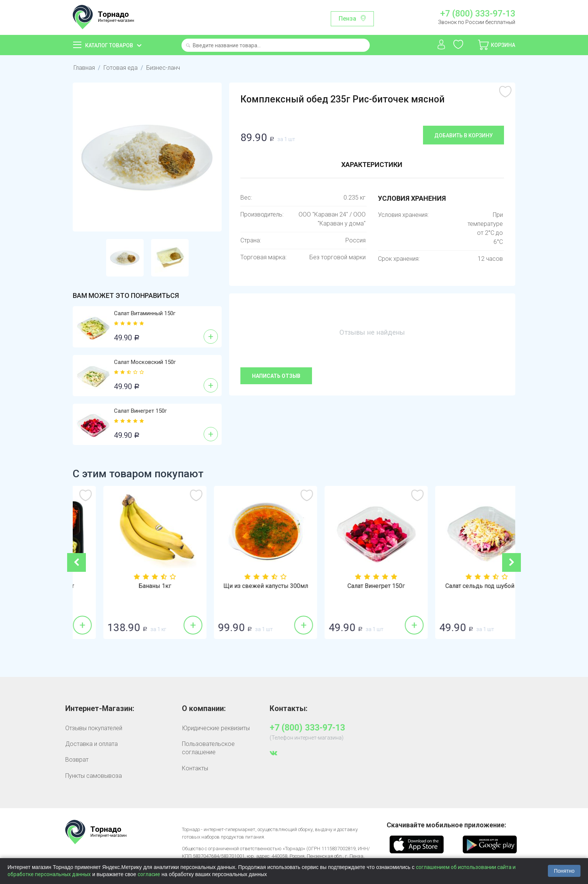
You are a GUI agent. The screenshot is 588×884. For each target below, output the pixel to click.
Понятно (564, 871)
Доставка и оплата (91, 744)
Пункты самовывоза (94, 776)
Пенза (347, 19)
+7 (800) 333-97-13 (478, 14)
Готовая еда (121, 68)
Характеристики (372, 165)
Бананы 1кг (239, 586)
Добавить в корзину (463, 135)
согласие (149, 874)
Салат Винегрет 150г (140, 411)
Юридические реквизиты (216, 728)
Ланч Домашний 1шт (128, 586)
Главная (84, 68)
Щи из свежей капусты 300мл (349, 586)
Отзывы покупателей (94, 728)
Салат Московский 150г (145, 362)
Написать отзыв (276, 376)
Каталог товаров (109, 45)
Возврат (77, 760)
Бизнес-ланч (163, 68)
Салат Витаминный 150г (145, 313)
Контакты (195, 768)
